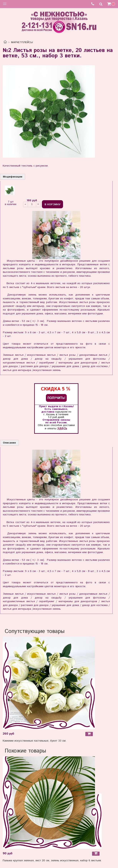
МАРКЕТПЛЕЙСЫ (22, 42)
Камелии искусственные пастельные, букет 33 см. (34, 741)
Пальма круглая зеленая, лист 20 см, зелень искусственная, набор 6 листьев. (52, 860)
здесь (62, 428)
